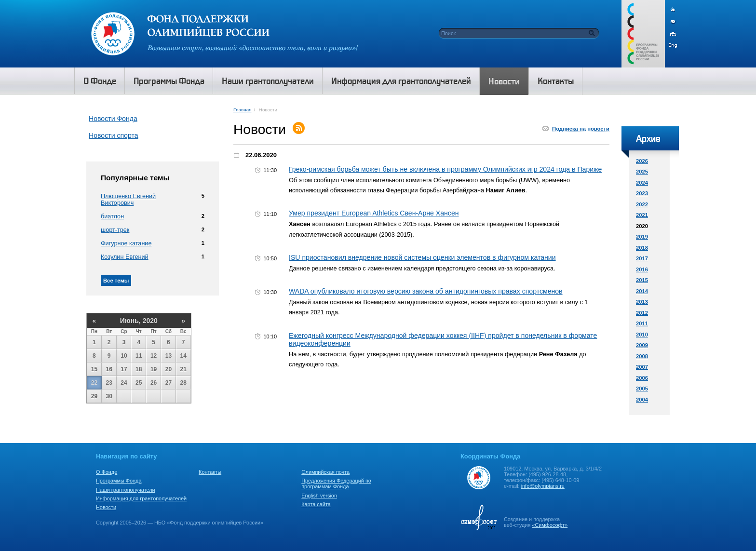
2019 (642, 237)
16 (109, 369)
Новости (106, 507)
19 (154, 369)
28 (183, 383)
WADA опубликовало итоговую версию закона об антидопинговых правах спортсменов (426, 291)
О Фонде (107, 472)
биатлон (112, 216)
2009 (642, 345)
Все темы (116, 281)
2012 (642, 313)
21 (183, 369)
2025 (642, 172)
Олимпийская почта (325, 472)
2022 (642, 204)
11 (139, 356)
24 (124, 383)
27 (169, 383)
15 (94, 369)
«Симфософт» (550, 525)
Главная (242, 110)
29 (94, 396)
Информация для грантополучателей (141, 498)
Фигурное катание (126, 243)
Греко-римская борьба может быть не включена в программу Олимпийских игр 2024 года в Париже (445, 169)
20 (169, 369)
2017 (642, 258)
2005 (642, 389)
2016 (642, 269)
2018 (642, 248)
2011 (642, 323)
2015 (642, 280)
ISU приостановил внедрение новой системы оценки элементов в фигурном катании (422, 257)
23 (109, 383)
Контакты (210, 472)
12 (154, 356)
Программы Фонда (119, 481)
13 (169, 356)
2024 (642, 183)
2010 (642, 335)
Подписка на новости (581, 129)
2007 (642, 367)
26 (154, 383)
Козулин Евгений (125, 257)
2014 (642, 291)
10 (124, 356)
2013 (642, 302)
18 (139, 369)
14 (183, 356)
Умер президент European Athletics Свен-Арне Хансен (374, 213)
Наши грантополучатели (126, 490)
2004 (642, 400)
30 (109, 396)
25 (139, 383)
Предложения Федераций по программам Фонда (336, 484)
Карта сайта (316, 504)
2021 (642, 215)
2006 (642, 378)
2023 (642, 193)
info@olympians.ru (543, 486)
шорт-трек (115, 230)
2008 (642, 356)
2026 (642, 161)
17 (124, 369)
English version (319, 496)
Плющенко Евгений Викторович (128, 200)
